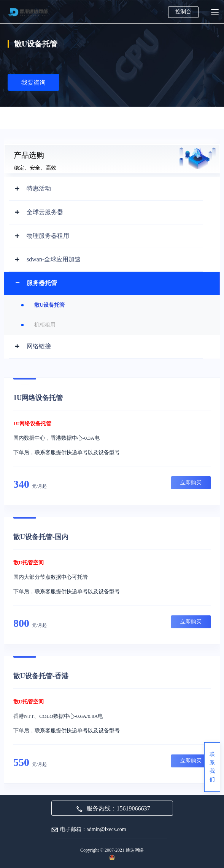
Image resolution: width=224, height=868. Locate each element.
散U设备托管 (49, 305)
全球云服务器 (45, 212)
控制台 (183, 12)
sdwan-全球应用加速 (54, 259)
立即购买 (191, 483)
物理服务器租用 (48, 236)
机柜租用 (45, 325)
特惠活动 (39, 188)
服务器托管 (42, 283)
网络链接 (39, 346)
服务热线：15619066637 (113, 808)
